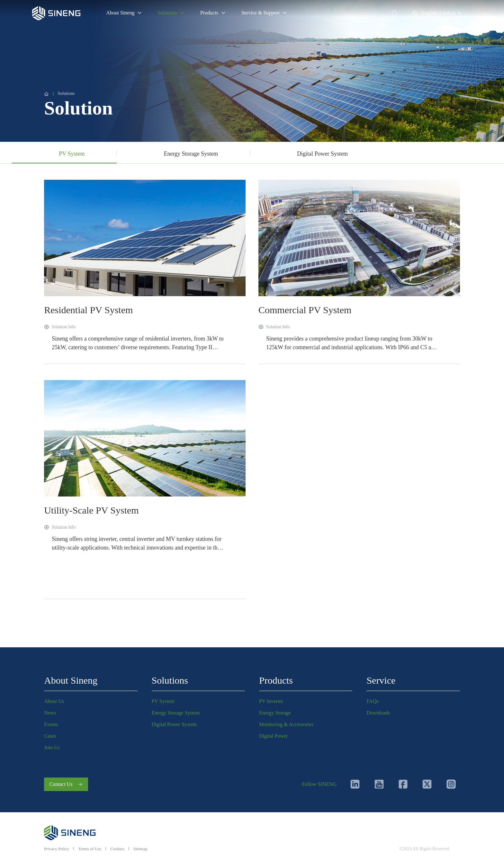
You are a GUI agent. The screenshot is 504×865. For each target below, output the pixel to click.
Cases (50, 734)
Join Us (52, 746)
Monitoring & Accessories (286, 723)
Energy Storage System (176, 711)
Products (276, 679)
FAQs (372, 700)
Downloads (378, 711)
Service (381, 679)
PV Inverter (271, 700)
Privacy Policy (57, 849)
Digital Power (273, 734)
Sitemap (144, 849)
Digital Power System (174, 723)
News (50, 711)
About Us (54, 700)
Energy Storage (275, 711)
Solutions (66, 93)
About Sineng (71, 679)
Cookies (120, 849)
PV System (163, 700)
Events (51, 723)
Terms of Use (91, 849)
